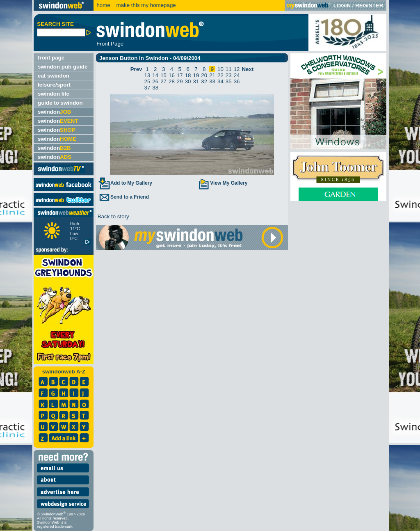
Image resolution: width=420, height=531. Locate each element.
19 (196, 75)
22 (220, 75)
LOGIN (342, 6)
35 (229, 81)
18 (188, 75)
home (103, 5)
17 (180, 75)
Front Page (110, 44)
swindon (54, 112)
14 (155, 75)
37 (147, 88)
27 (163, 81)
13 (147, 75)
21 (212, 75)
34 (220, 81)
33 (212, 81)
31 (196, 81)
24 (237, 75)
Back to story (113, 216)
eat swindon (54, 76)
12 (237, 69)
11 (229, 69)
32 (204, 81)
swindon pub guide (63, 67)
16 (172, 75)
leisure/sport (54, 85)
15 (163, 75)
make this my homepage (145, 5)
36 (237, 81)
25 (147, 81)
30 (188, 81)
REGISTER (369, 6)
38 (155, 88)
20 (204, 75)
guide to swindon (60, 103)
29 (180, 81)
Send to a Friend (123, 197)
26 (155, 81)
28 (172, 81)
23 (229, 75)
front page (51, 58)
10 (220, 69)
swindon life (54, 94)
